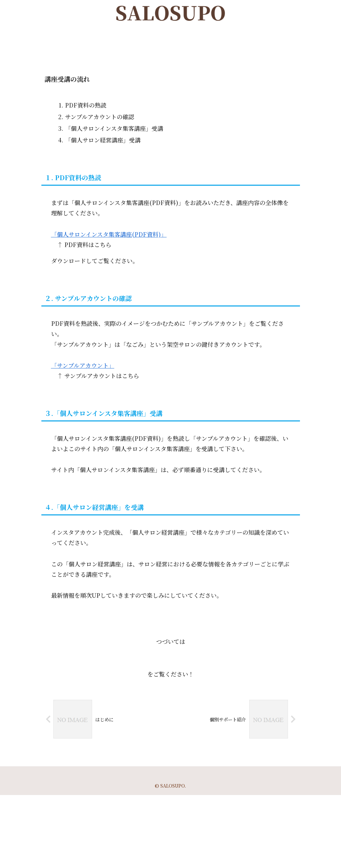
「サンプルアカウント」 (83, 365)
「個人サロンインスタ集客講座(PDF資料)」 (109, 234)
